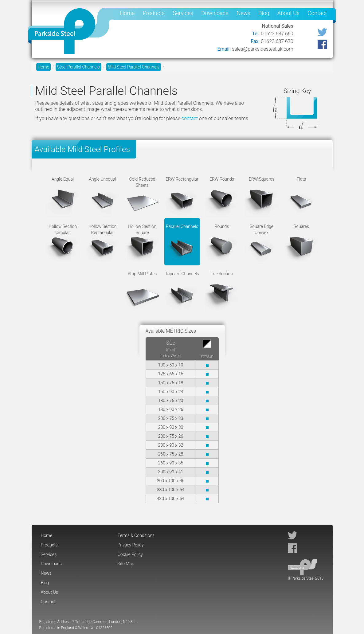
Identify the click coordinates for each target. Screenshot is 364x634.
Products (154, 13)
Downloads (215, 13)
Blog (264, 13)
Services (183, 13)
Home (127, 13)
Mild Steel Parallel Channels (134, 67)
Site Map (126, 564)
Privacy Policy (131, 545)
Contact (317, 13)
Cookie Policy (130, 554)
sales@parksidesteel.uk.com (263, 49)
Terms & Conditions (136, 535)
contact (190, 118)
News (243, 13)
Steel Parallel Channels (78, 67)
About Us (288, 13)
